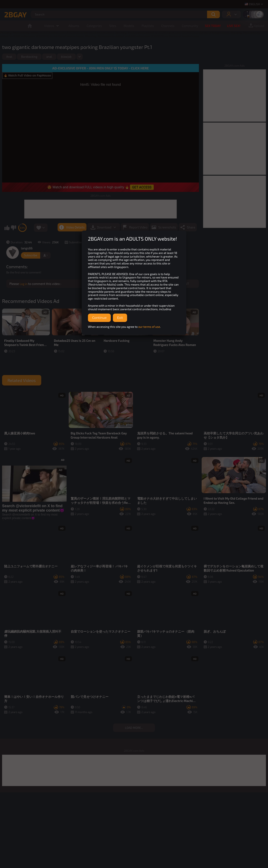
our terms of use (149, 327)
